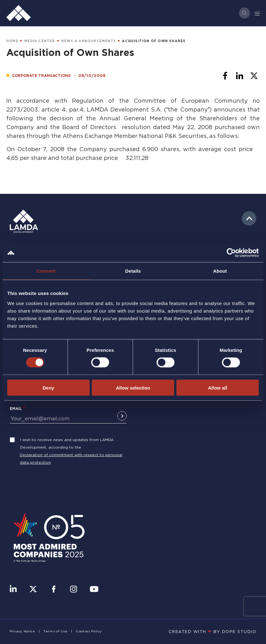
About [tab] (220, 271)
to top (249, 218)
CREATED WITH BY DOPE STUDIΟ (213, 631)
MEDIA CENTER (40, 41)
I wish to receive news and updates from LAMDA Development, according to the (67, 443)
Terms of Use (55, 631)
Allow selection (133, 387)
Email (16, 409)
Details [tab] (133, 271)
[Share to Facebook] (225, 76)
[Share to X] (254, 76)
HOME (12, 41)
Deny (48, 387)
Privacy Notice (22, 631)
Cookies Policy (89, 631)
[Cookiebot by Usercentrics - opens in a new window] (231, 253)
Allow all (218, 387)
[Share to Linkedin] (240, 76)
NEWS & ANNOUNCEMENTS (89, 41)
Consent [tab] (46, 271)
